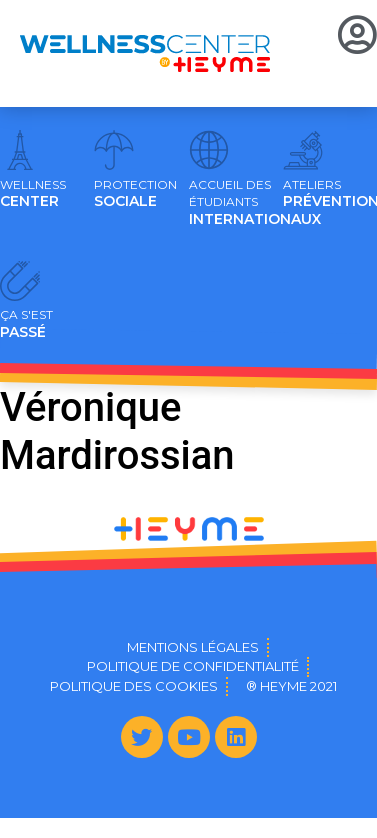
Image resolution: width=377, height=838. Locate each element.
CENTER (33, 194)
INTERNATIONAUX (255, 203)
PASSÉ (26, 324)
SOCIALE (135, 194)
